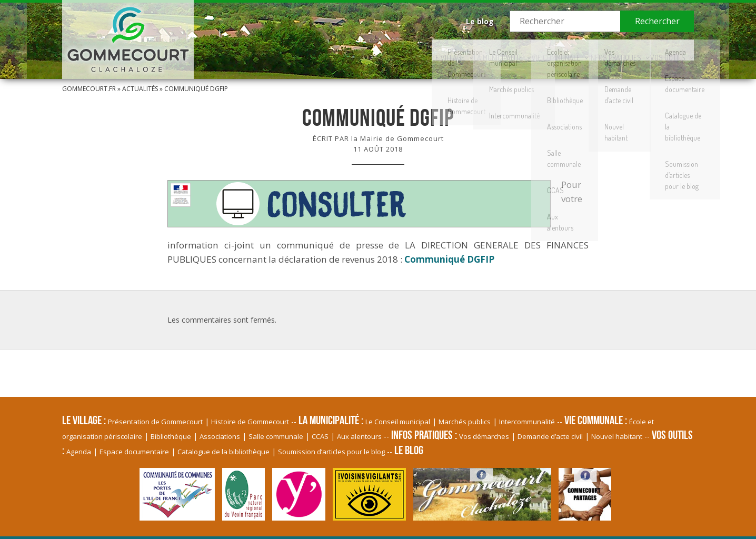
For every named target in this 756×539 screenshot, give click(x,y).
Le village (324, 50)
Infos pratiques (575, 50)
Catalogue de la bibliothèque (223, 452)
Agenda (79, 452)
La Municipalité (401, 50)
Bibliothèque (171, 436)
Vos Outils (655, 50)
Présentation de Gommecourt (155, 422)
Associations (220, 436)
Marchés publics (465, 422)
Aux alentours (359, 436)
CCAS (320, 436)
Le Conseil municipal (398, 422)
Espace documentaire (134, 452)
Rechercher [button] (657, 21)
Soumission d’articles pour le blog (331, 452)
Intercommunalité (527, 422)
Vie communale (488, 50)
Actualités (140, 89)
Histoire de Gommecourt (250, 422)
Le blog (480, 21)
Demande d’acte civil (550, 436)
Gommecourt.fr (89, 89)
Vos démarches (484, 436)
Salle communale (276, 436)
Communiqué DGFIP (449, 259)
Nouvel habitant (617, 436)
